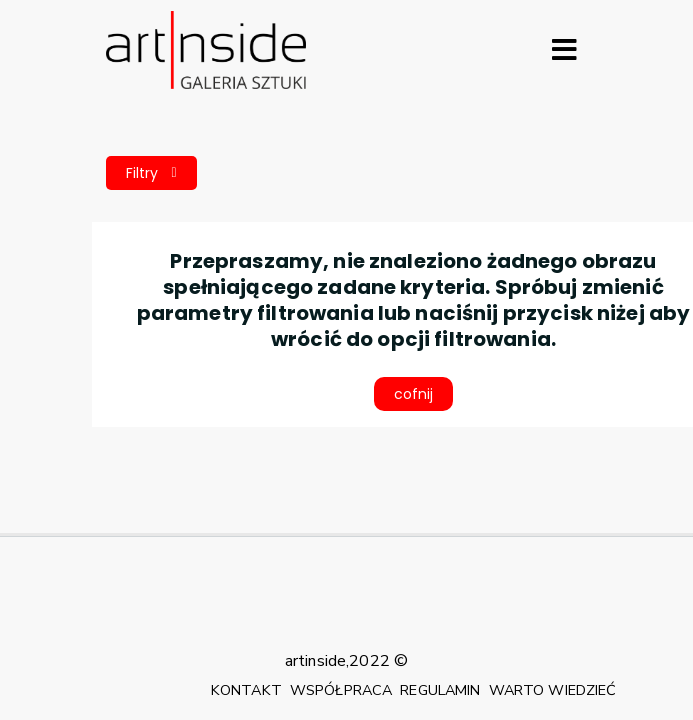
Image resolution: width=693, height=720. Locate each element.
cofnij (414, 394)
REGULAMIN (440, 690)
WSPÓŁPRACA (341, 690)
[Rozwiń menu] (565, 50)
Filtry (151, 173)
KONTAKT (246, 690)
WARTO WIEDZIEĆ (553, 690)
